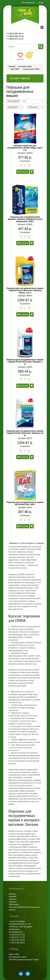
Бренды (12, 894)
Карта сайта (14, 954)
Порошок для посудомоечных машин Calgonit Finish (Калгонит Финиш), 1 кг (25, 362)
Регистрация (28, 3)
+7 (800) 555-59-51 (15, 36)
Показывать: (33, 107)
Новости (13, 899)
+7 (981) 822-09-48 (17, 940)
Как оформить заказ (18, 957)
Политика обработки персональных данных (24, 908)
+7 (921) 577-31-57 (15, 39)
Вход (41, 3)
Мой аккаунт (14, 904)
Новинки (13, 896)
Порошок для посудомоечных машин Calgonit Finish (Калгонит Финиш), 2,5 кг (25, 433)
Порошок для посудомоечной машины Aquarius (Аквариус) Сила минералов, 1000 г (25, 219)
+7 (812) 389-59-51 (15, 34)
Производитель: (14, 101)
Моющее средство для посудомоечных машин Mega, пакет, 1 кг (25, 148)
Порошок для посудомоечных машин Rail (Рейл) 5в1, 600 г (25, 503)
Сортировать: (13, 107)
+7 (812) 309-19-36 (17, 935)
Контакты (13, 902)
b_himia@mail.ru (16, 932)
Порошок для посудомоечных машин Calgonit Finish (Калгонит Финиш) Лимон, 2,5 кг (25, 290)
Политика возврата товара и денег (24, 960)
